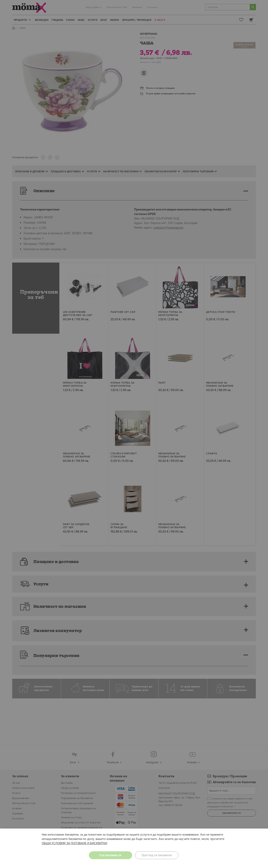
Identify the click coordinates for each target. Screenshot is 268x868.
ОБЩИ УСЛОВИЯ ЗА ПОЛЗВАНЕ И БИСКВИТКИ (74, 843)
